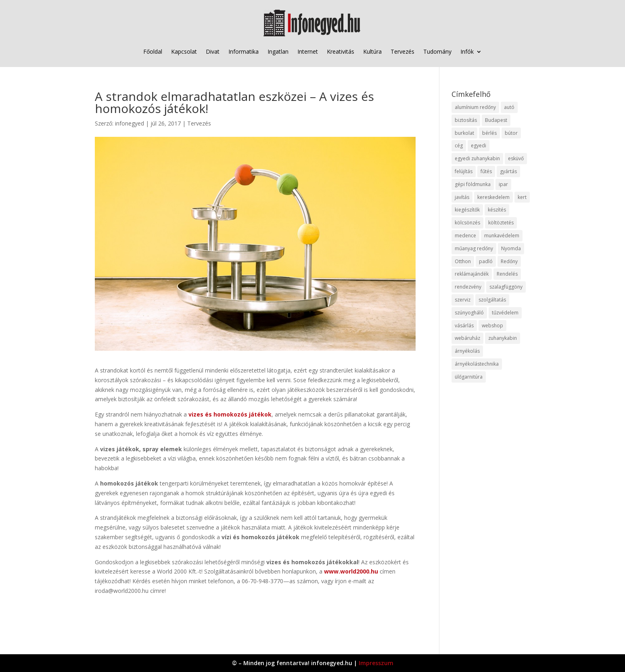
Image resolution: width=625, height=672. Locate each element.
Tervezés (402, 51)
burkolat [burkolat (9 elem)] (464, 133)
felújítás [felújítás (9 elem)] (464, 171)
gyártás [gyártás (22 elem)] (508, 171)
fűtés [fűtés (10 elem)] (486, 171)
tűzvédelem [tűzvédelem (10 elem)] (505, 313)
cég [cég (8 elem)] (459, 145)
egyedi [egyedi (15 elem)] (479, 145)
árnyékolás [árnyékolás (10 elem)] (467, 351)
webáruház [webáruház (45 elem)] (467, 338)
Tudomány (437, 51)
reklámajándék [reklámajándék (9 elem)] (472, 274)
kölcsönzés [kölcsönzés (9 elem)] (467, 223)
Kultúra (372, 51)
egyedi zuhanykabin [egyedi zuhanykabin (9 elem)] (477, 158)
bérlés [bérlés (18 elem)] (489, 133)
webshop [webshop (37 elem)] (492, 326)
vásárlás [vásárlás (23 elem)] (464, 326)
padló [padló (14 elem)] (486, 261)
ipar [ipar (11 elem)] (503, 184)
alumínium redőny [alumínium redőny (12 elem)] (475, 107)
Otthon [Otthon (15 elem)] (463, 261)
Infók (467, 51)
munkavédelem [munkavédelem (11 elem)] (502, 236)
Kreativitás (341, 51)
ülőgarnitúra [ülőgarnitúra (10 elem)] (469, 377)
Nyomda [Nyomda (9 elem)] (511, 248)
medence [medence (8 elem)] (465, 236)
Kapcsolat (184, 51)
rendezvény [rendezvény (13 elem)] (468, 287)
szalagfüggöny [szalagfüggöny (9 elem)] (506, 287)
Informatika (244, 51)
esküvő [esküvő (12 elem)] (516, 158)
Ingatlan (278, 51)
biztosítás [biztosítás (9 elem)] (466, 120)
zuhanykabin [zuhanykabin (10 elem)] (503, 338)
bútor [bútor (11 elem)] (511, 133)
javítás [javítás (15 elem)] (462, 197)
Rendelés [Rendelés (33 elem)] (507, 274)
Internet (308, 51)
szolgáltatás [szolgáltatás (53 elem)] (492, 300)
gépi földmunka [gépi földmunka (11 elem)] (473, 184)
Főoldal (153, 51)
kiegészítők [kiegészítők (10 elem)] (467, 210)
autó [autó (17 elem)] (509, 107)
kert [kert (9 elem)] (522, 197)
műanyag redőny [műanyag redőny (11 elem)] (474, 248)
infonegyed (130, 123)
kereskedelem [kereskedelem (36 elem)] (493, 197)
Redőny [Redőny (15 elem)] (509, 261)
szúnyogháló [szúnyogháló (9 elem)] (469, 313)
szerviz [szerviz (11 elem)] (463, 300)
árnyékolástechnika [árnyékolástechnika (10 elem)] (477, 364)
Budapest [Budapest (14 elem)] (496, 120)
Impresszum (376, 663)
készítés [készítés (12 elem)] (497, 210)
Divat (213, 51)
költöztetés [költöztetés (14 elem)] (501, 223)
